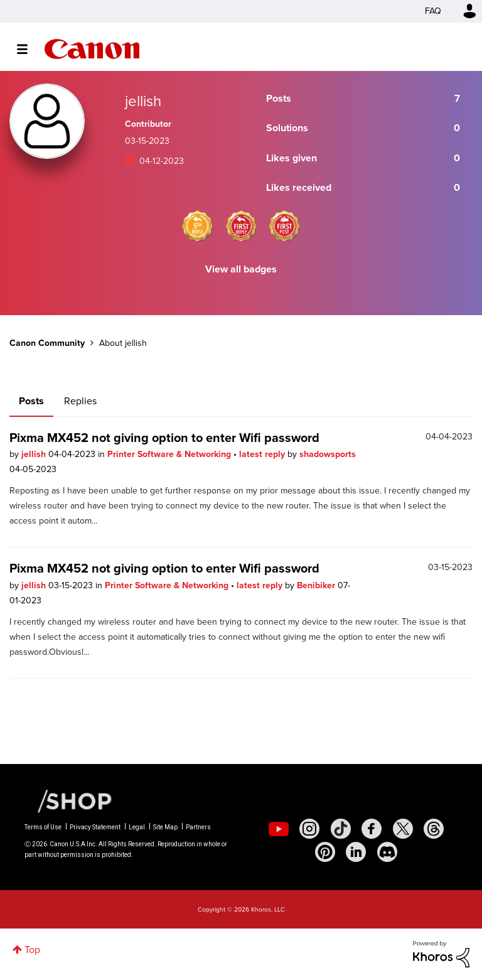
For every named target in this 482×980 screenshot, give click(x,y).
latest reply (263, 454)
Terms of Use (43, 827)
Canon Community (92, 49)
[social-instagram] (309, 829)
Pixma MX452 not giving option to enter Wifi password (164, 438)
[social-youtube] (279, 829)
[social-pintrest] (325, 852)
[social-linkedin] (356, 852)
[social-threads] (434, 829)
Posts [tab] (31, 401)
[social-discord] (387, 852)
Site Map (165, 827)
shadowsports (328, 454)
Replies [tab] (80, 401)
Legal (137, 827)
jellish (35, 454)
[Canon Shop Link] (68, 800)
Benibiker (317, 585)
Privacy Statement (95, 827)
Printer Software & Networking (170, 454)
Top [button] (32, 950)
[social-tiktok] (341, 829)
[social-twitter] (403, 829)
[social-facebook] (372, 829)
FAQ (433, 11)
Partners (198, 827)
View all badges (241, 269)
